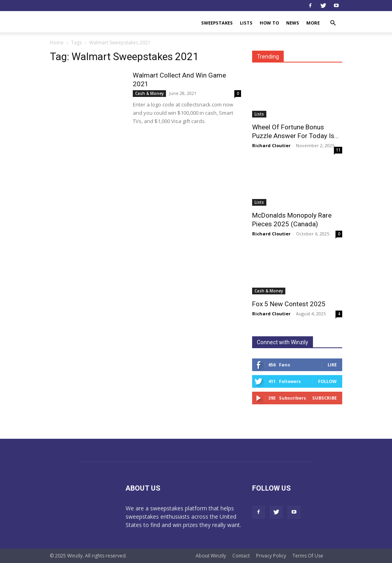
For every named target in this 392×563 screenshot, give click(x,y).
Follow (327, 381)
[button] (333, 23)
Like (332, 365)
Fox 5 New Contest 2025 (289, 304)
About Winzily (211, 556)
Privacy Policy (271, 556)
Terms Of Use (308, 556)
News (293, 23)
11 (338, 150)
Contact (241, 556)
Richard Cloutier (271, 145)
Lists (246, 23)
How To (269, 23)
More (313, 23)
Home (57, 43)
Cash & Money (149, 93)
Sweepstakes (217, 23)
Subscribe (324, 398)
